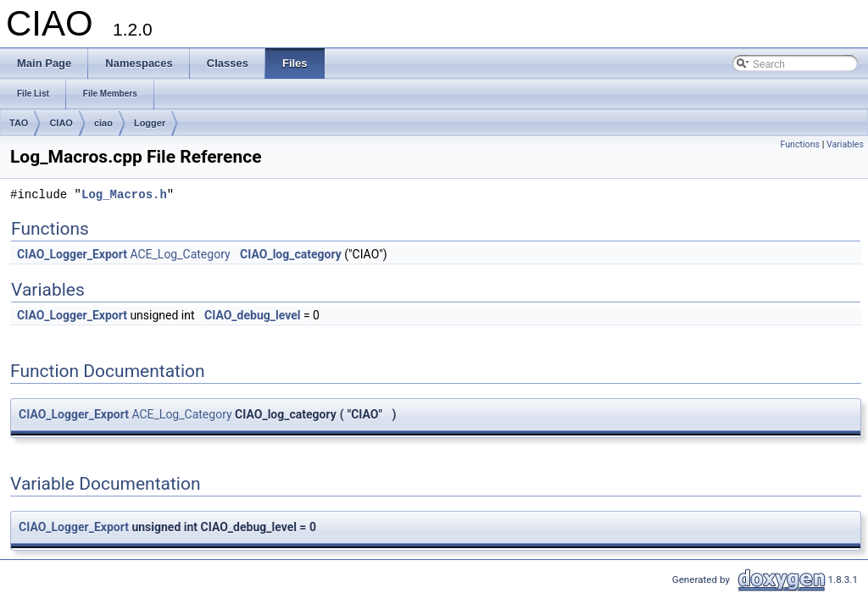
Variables (845, 144)
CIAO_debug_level (252, 315)
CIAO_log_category (291, 254)
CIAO (61, 123)
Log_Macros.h (124, 195)
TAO (19, 123)
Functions (800, 144)
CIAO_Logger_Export (72, 254)
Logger (150, 123)
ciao (103, 123)
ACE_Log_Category (180, 254)
